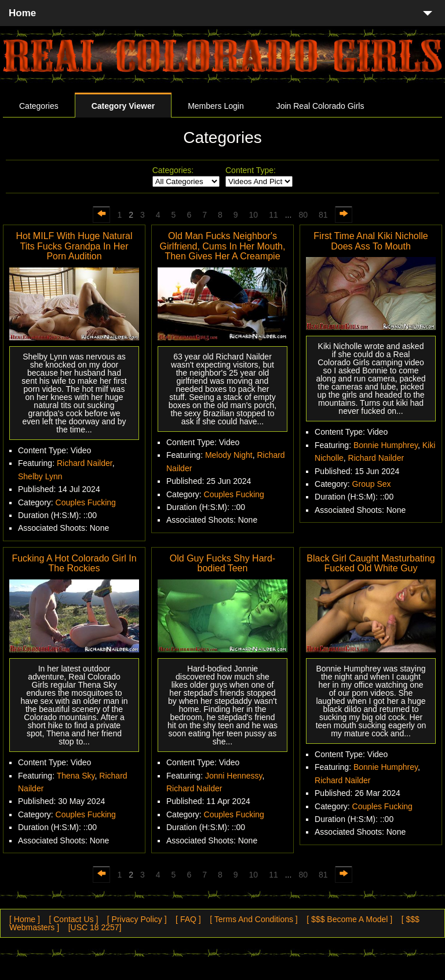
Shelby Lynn (40, 476)
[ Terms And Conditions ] (253, 919)
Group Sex (372, 484)
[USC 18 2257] (95, 927)
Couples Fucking (86, 502)
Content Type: (251, 170)
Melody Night (229, 455)
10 (254, 215)
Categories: (173, 170)
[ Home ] (25, 919)
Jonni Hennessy (234, 776)
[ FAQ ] (188, 919)
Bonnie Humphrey (386, 445)
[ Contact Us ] (73, 919)
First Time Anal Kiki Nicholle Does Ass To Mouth (371, 241)
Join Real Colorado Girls (320, 106)
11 (273, 215)
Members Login (216, 106)
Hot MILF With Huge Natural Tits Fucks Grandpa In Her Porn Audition (74, 246)
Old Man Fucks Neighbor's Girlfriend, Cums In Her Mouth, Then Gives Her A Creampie (223, 246)
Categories (39, 106)
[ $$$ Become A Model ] (349, 919)
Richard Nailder (85, 463)
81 (323, 215)
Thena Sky (76, 776)
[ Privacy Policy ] (137, 919)
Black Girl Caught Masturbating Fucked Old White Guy (371, 564)
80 (303, 215)
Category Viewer (123, 106)
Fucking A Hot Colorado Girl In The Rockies (74, 564)
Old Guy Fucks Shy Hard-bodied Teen (222, 564)
